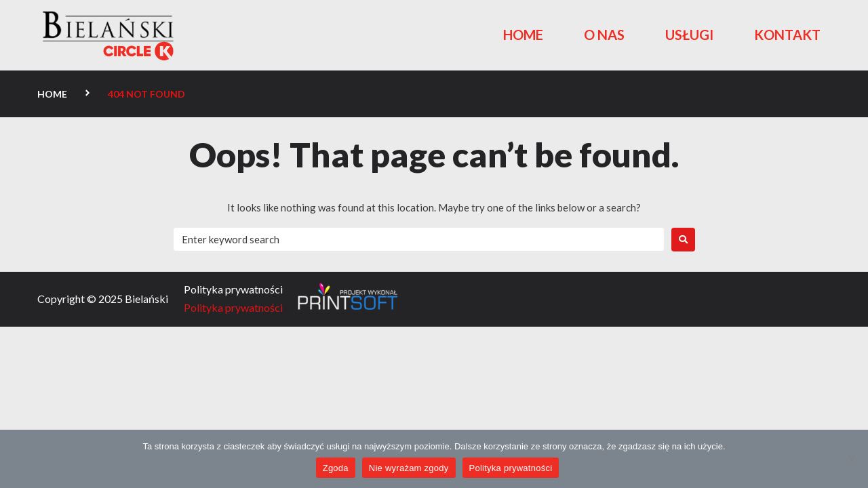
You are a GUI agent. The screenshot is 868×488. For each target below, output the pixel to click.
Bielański (146, 299)
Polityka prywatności (511, 468)
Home (52, 94)
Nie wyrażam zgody (409, 468)
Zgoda (336, 468)
